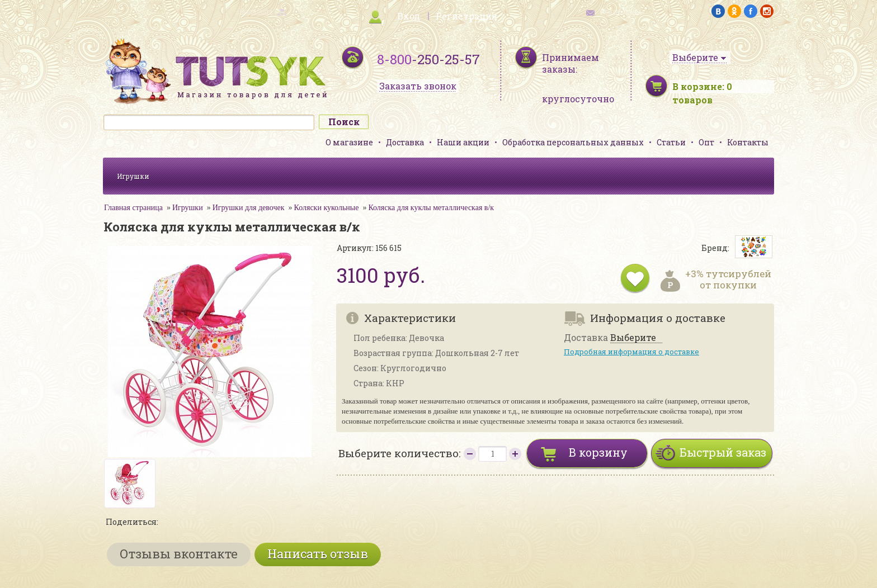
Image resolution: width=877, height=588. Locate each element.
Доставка (405, 142)
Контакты (748, 142)
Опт (706, 142)
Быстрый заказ (723, 452)
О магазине (349, 142)
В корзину (598, 452)
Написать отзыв (318, 554)
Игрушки (133, 176)
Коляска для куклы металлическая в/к (431, 208)
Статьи (671, 142)
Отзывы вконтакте (179, 554)
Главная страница (133, 208)
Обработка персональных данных (573, 142)
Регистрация (466, 16)
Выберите (633, 338)
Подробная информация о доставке (631, 352)
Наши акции (463, 142)
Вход (409, 16)
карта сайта (256, 11)
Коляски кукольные (327, 208)
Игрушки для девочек (249, 208)
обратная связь (621, 11)
